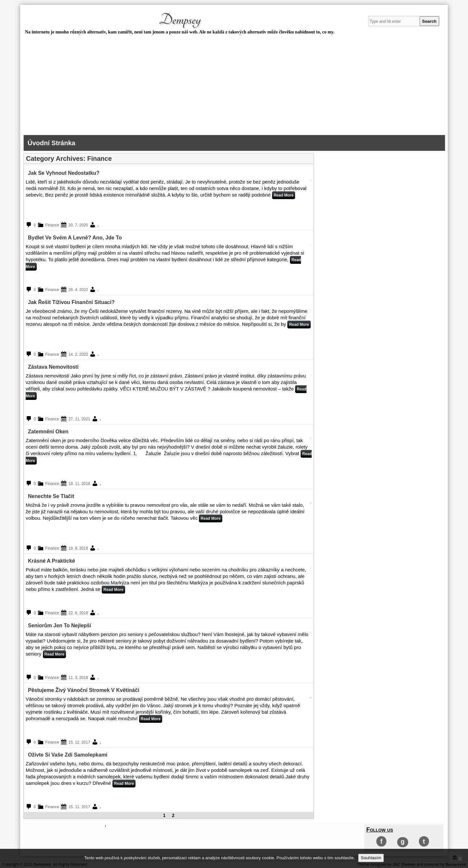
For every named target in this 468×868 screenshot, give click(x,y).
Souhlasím (371, 858)
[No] (460, 859)
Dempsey (180, 20)
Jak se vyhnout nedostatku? (64, 173)
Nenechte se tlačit (51, 496)
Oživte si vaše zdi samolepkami (68, 755)
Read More (284, 195)
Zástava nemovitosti (53, 367)
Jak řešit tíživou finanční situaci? (71, 302)
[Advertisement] (234, 86)
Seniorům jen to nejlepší (59, 625)
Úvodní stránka (52, 143)
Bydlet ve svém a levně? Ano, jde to (75, 238)
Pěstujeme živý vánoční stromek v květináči (84, 690)
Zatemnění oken (48, 432)
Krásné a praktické (52, 561)
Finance (52, 225)
